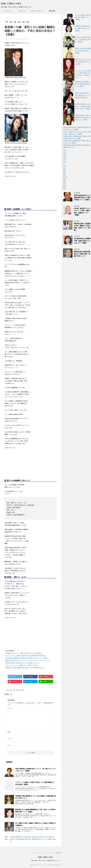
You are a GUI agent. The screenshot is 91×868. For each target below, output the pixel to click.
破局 (64, 184)
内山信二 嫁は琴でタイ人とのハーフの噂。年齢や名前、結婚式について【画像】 (82, 212)
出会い (65, 157)
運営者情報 (52, 11)
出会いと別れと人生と (11, 3)
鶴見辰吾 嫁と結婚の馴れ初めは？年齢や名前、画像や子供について (82, 254)
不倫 (8, 690)
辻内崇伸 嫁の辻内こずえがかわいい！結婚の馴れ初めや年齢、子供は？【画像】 (83, 106)
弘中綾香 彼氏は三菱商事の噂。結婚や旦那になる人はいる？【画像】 (82, 241)
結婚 (20, 690)
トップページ (7, 11)
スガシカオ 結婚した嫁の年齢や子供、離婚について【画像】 (83, 17)
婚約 (64, 162)
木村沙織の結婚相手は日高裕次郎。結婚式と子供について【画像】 (27, 658)
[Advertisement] (19, 194)
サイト (9, 745)
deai (12, 694)
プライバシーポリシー (37, 11)
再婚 (11, 690)
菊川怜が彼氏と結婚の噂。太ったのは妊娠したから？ (23, 663)
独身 (64, 182)
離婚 (23, 690)
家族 (14, 690)
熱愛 (17, 690)
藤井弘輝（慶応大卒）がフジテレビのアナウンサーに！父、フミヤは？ (28, 660)
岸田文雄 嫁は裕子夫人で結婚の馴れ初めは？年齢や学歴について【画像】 (82, 198)
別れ (64, 159)
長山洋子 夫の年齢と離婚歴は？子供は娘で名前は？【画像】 (83, 51)
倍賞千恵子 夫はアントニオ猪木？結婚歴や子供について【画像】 (83, 62)
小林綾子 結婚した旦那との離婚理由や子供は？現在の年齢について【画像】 (83, 117)
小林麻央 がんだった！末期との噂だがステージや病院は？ (24, 653)
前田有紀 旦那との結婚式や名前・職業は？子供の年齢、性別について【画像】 (82, 227)
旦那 (64, 175)
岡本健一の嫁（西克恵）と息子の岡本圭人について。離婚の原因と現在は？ (83, 95)
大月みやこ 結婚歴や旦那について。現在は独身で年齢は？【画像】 (83, 39)
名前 (9, 732)
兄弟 (64, 153)
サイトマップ (22, 11)
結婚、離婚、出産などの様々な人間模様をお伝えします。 (46, 860)
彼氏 (64, 173)
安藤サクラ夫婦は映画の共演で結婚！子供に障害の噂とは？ (25, 668)
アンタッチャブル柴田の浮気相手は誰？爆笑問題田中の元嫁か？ (26, 655)
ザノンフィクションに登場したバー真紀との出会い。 (23, 665)
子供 (64, 166)
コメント (10, 708)
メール (10, 739)
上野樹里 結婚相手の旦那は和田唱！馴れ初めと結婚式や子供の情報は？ (32, 837)
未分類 (65, 177)
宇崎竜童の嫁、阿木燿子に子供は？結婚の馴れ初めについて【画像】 (83, 84)
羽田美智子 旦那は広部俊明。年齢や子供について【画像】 (82, 28)
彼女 (64, 170)
